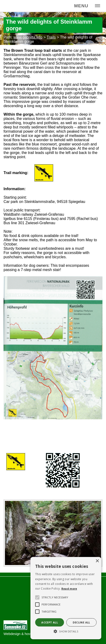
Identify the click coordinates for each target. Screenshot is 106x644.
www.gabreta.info (28, 37)
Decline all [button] (81, 622)
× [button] (97, 561)
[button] (66, 631)
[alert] (66, 598)
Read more (69, 589)
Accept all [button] (50, 622)
